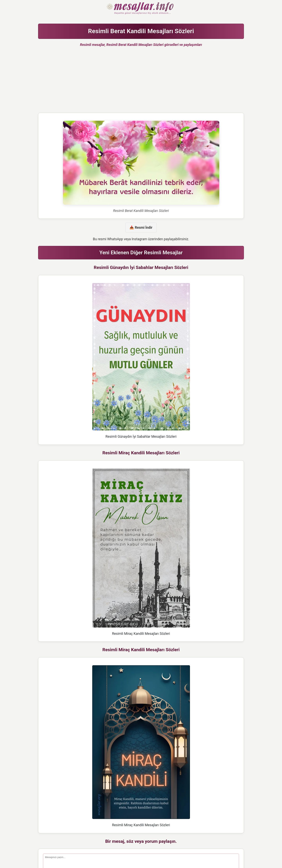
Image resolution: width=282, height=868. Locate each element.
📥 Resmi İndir (141, 228)
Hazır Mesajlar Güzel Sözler (141, 9)
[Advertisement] (141, 81)
